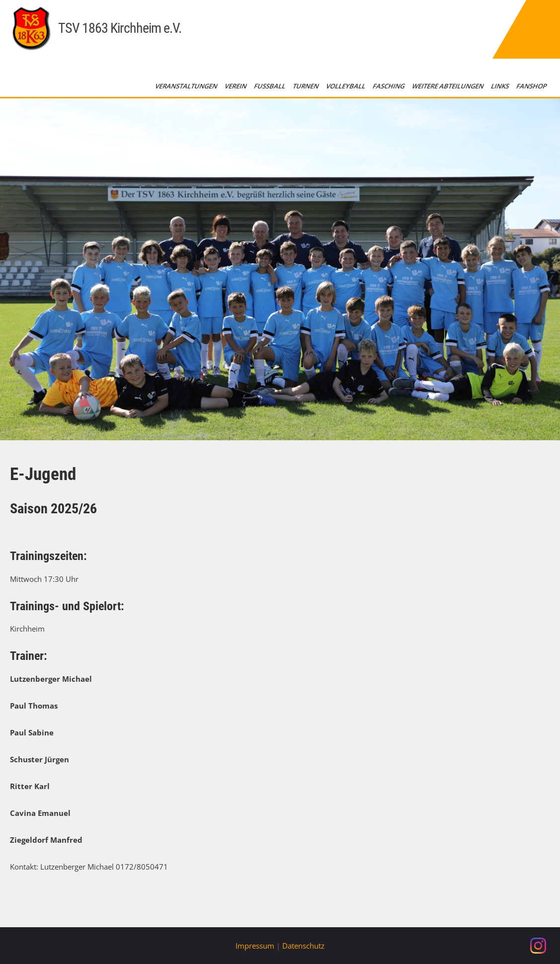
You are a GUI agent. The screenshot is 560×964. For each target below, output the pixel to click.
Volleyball (346, 86)
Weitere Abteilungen (448, 86)
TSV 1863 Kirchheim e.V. (120, 28)
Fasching (389, 86)
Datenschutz (303, 946)
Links (501, 86)
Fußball (270, 86)
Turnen (306, 86)
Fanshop (532, 86)
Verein (236, 86)
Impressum (255, 946)
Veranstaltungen (187, 86)
